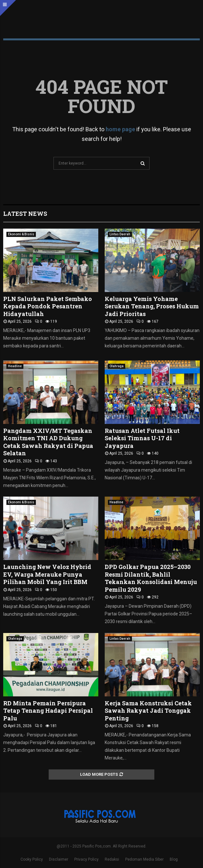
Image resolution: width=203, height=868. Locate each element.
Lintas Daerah (120, 234)
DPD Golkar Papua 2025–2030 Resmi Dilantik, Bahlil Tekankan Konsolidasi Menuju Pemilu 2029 (151, 578)
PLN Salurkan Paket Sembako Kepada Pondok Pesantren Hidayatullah (48, 306)
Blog (174, 859)
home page (120, 129)
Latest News (25, 214)
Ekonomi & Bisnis (21, 234)
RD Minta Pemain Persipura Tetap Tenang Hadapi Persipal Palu (48, 711)
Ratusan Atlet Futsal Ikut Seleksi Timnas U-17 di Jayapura (142, 438)
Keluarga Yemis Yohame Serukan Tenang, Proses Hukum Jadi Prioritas (152, 306)
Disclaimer (59, 859)
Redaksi (112, 859)
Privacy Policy (86, 859)
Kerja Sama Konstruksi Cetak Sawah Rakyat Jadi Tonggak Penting (148, 711)
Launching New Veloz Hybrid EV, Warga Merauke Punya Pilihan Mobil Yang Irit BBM (47, 574)
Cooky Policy (32, 859)
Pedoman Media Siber (144, 859)
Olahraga (117, 366)
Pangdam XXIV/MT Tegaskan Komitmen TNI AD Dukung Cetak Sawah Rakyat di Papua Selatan (48, 442)
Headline (15, 366)
